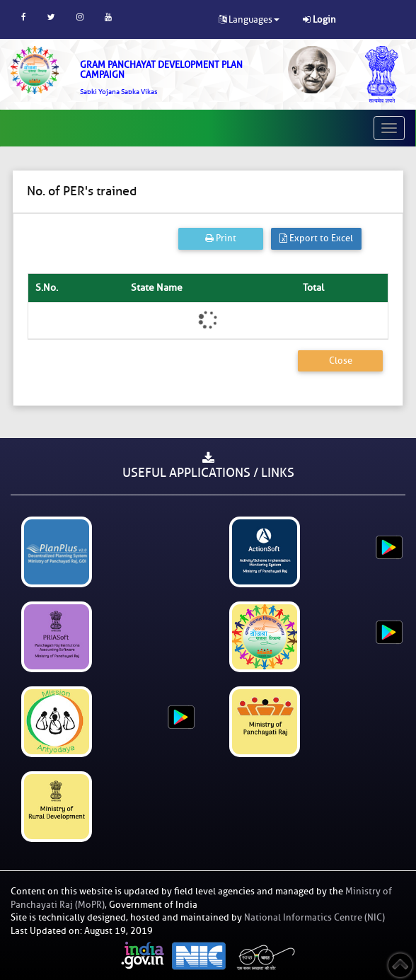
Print (221, 238)
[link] (173, 78)
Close (341, 361)
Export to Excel (316, 238)
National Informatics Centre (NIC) (314, 917)
